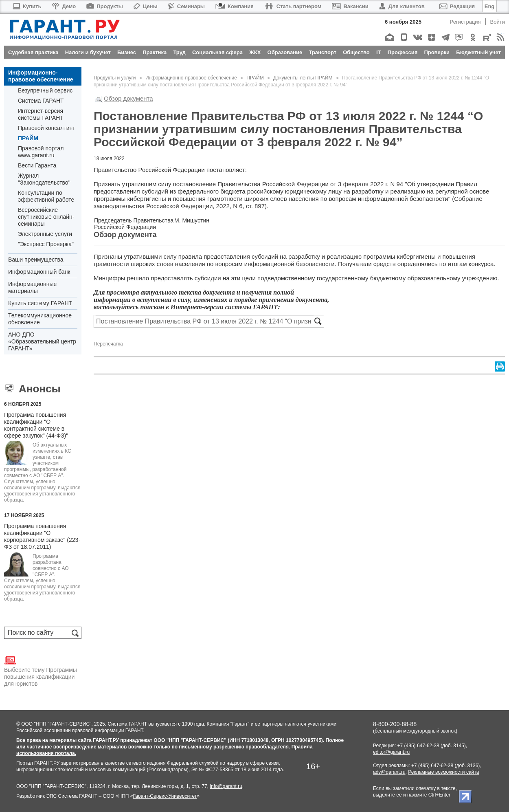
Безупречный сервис (45, 90)
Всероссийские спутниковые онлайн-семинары (46, 217)
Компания (235, 6)
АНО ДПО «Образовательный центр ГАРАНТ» (42, 341)
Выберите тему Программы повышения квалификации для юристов (41, 671)
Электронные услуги (45, 234)
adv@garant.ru (389, 772)
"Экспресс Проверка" (46, 244)
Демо (64, 6)
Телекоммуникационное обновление (40, 319)
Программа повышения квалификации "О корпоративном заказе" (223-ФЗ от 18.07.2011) (42, 536)
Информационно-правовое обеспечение (41, 76)
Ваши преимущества (36, 260)
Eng (490, 6)
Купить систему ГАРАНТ (40, 303)
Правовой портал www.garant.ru (41, 152)
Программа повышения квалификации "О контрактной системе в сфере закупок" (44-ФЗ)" (36, 425)
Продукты (105, 6)
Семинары (186, 6)
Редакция (457, 6)
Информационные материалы (32, 287)
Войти (498, 22)
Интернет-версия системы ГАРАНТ (41, 114)
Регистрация (465, 22)
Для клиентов (402, 6)
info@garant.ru (226, 786)
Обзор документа (128, 98)
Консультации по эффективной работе (46, 196)
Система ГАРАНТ (41, 101)
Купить (27, 6)
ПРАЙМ (28, 138)
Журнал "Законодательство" (44, 179)
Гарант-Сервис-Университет (165, 796)
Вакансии (350, 6)
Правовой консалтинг (46, 128)
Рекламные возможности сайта (443, 772)
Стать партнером (293, 6)
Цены (146, 6)
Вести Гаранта (37, 165)
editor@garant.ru (391, 752)
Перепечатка (108, 344)
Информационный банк (39, 272)
